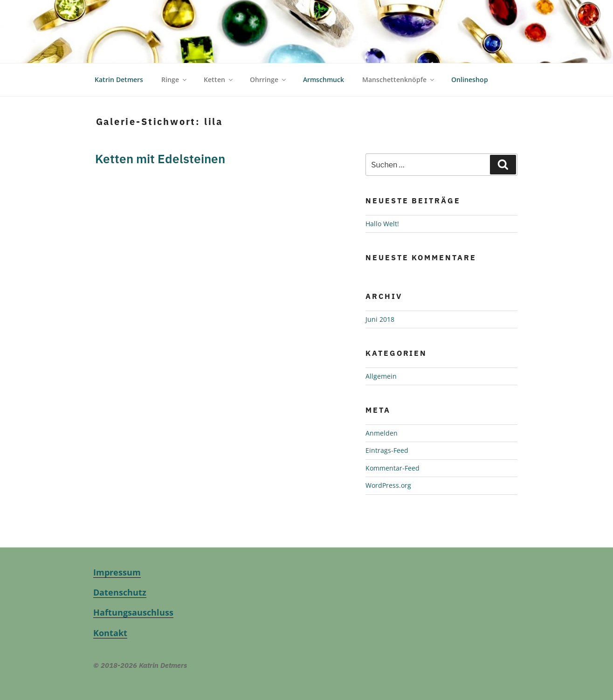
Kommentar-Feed (393, 452)
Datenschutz (120, 576)
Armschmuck (324, 64)
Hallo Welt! (382, 207)
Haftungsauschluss (133, 596)
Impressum (117, 556)
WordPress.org (388, 469)
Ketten (219, 64)
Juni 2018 (380, 303)
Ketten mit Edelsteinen (160, 142)
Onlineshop (470, 64)
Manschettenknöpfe (399, 64)
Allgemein (381, 360)
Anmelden (382, 417)
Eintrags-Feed (387, 434)
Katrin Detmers (119, 64)
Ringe (175, 64)
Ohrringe (269, 64)
